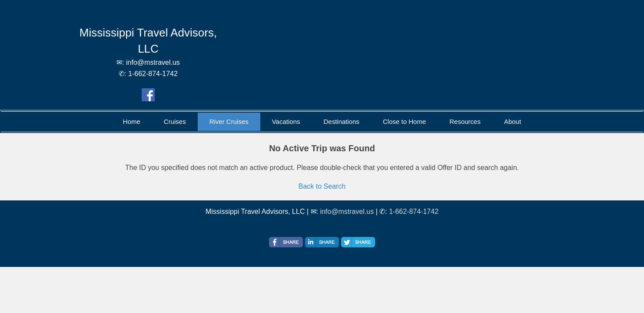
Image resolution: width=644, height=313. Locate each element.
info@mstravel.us (347, 211)
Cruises (175, 122)
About (513, 122)
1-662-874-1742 (414, 211)
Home (132, 122)
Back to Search (322, 186)
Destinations (341, 122)
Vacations (286, 122)
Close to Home (404, 122)
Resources (465, 122)
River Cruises (229, 122)
